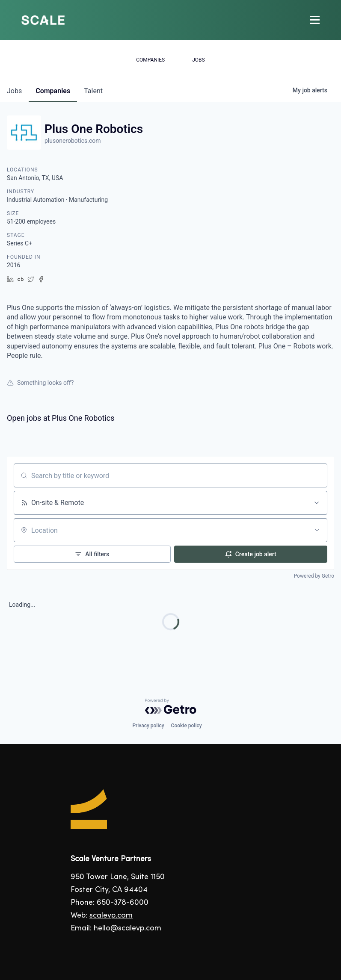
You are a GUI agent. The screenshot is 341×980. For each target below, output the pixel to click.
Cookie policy (187, 726)
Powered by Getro (314, 576)
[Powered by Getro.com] (171, 706)
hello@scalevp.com (128, 928)
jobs (14, 91)
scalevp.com (111, 916)
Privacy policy (148, 726)
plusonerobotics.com (73, 141)
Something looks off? (40, 383)
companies (53, 91)
